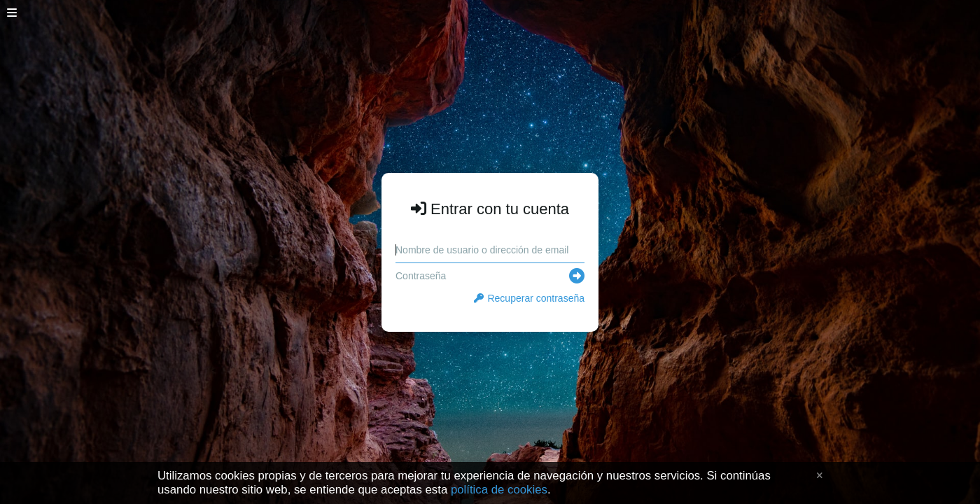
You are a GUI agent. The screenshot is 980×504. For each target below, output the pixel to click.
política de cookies (499, 490)
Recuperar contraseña (529, 298)
